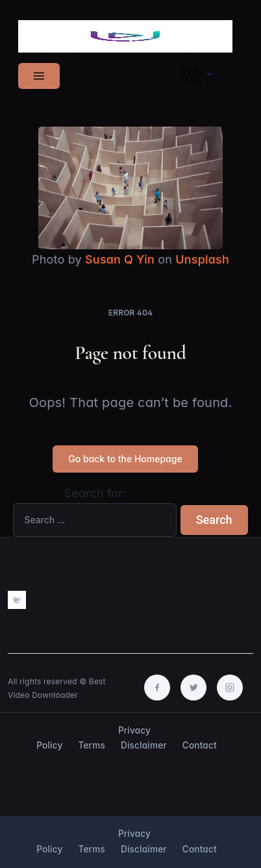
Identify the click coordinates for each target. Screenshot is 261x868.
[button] (198, 76)
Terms (92, 745)
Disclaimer (144, 745)
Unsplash (202, 259)
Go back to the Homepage (125, 459)
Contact (200, 745)
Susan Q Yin (120, 259)
